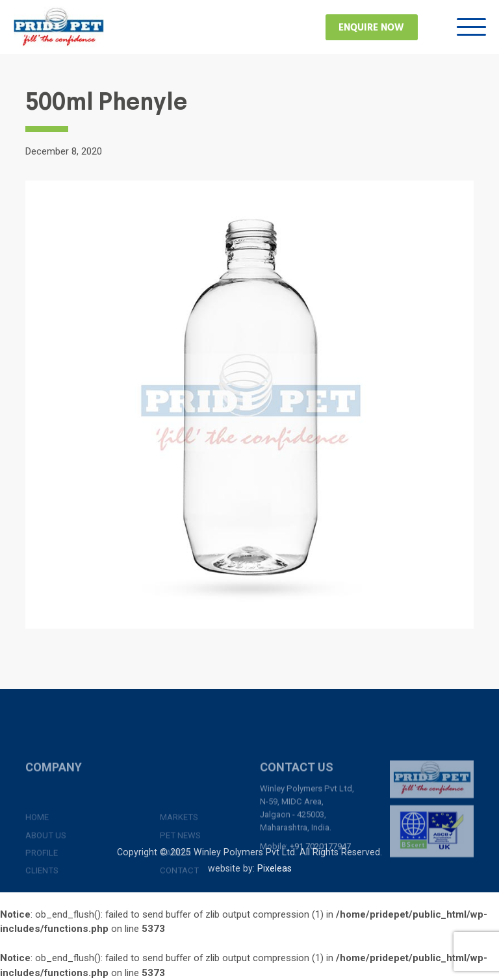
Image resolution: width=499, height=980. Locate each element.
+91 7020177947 (320, 867)
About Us (46, 871)
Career (175, 888)
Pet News (180, 871)
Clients (42, 906)
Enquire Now (371, 28)
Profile (42, 888)
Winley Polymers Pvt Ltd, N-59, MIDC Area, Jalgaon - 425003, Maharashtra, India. (307, 829)
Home (37, 853)
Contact (179, 906)
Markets (179, 853)
